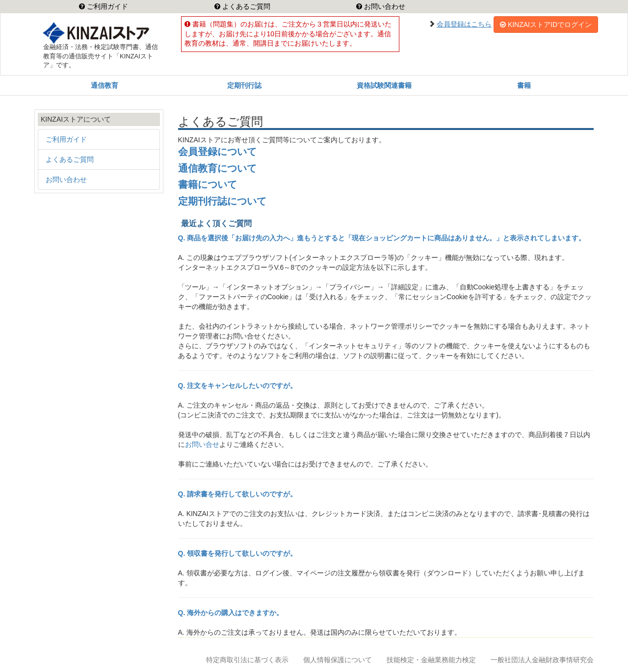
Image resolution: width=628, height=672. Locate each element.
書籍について (208, 184)
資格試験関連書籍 (384, 85)
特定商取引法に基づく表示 (247, 660)
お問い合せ (202, 444)
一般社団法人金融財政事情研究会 (542, 660)
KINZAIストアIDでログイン (546, 25)
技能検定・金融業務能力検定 (431, 660)
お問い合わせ (384, 6)
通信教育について (217, 168)
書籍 (524, 85)
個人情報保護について (338, 660)
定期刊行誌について (222, 201)
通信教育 (105, 85)
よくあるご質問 (245, 6)
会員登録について (217, 152)
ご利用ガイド (106, 6)
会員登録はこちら (464, 24)
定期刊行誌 (244, 85)
